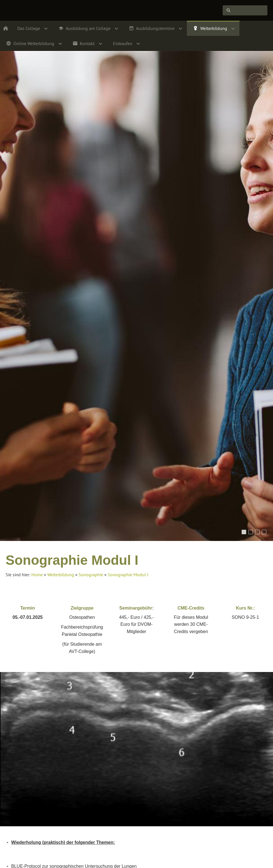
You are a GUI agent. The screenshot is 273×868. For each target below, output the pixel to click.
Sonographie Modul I (128, 575)
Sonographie (91, 575)
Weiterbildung (61, 575)
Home (37, 575)
